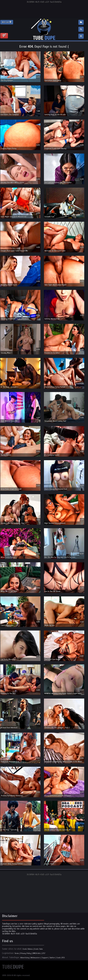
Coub (59, 958)
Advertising (25, 958)
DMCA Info (36, 953)
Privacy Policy (26, 953)
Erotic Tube (39, 949)
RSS (63, 958)
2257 (44, 953)
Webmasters (35, 958)
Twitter (52, 958)
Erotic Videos (28, 949)
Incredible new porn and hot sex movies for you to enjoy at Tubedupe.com (44, 29)
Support (45, 958)
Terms (17, 953)
